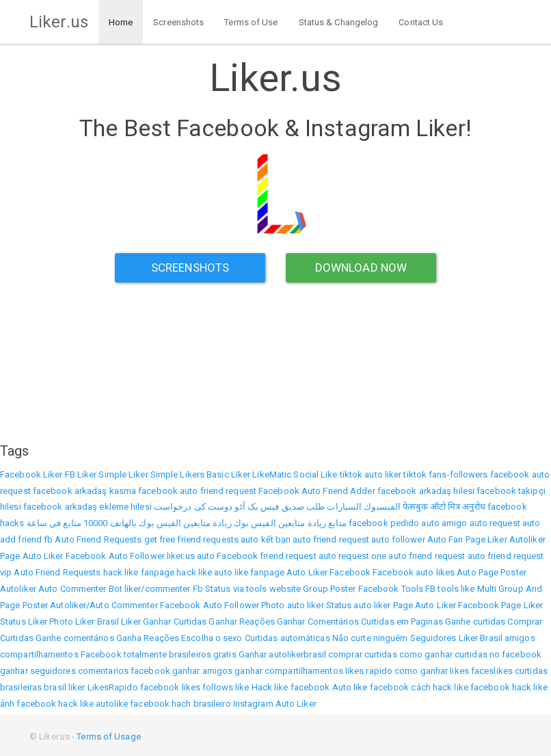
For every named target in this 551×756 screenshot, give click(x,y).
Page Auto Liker (32, 556)
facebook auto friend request (197, 491)
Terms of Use (251, 22)
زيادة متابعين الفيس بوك (280, 523)
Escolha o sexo (212, 638)
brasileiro (212, 704)
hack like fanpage (139, 572)
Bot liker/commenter (150, 589)
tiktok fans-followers (445, 474)
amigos (520, 638)
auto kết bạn (266, 539)
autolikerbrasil (297, 654)
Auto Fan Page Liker (467, 539)
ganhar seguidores (38, 671)
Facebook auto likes (414, 572)
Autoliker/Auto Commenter (104, 605)
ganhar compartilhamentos (288, 671)
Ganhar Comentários (318, 622)
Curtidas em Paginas (402, 622)
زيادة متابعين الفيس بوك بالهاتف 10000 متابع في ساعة (129, 523)
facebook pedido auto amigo (408, 523)
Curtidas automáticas (287, 638)
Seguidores (433, 638)
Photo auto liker (293, 605)
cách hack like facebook (460, 687)
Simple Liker (123, 474)
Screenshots (178, 22)
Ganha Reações (148, 638)
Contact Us (421, 22)
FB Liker (81, 474)
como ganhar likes (432, 671)
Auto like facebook (371, 687)
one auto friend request (418, 556)
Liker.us (59, 22)
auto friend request (331, 539)
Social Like (315, 474)
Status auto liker (359, 605)
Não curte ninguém (370, 638)
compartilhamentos (39, 654)
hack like (194, 572)
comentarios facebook (124, 671)
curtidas (531, 671)
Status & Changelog (339, 22)
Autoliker (527, 539)
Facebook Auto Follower (115, 556)
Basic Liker (228, 474)
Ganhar (253, 654)
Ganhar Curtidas (175, 622)
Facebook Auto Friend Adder (317, 491)
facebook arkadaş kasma (84, 491)
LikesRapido (113, 687)
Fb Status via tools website (247, 589)
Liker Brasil (481, 638)
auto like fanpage (249, 572)
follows (218, 687)
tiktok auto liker (371, 474)
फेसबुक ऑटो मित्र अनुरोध (444, 507)
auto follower (398, 539)
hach (181, 704)
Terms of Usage (108, 737)
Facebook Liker (31, 474)
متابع (337, 523)
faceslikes (492, 671)
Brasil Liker (119, 622)
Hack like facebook (291, 687)
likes (191, 687)
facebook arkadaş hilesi (426, 491)
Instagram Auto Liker (275, 704)
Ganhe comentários (75, 638)
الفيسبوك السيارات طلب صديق (341, 507)
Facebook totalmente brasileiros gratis (159, 654)
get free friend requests (191, 539)
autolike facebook (133, 704)
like (242, 687)
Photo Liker (72, 622)
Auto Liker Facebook (328, 572)
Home (121, 22)
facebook (160, 687)
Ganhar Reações (241, 622)
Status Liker (24, 622)
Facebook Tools (391, 589)
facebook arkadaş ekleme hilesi (88, 507)
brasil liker (64, 687)
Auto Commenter (72, 589)
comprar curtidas (363, 654)
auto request (495, 523)
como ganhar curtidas (443, 654)
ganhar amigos (202, 671)
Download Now (361, 268)
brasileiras (21, 687)
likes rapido (369, 671)
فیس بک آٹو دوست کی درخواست (217, 507)
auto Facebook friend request (257, 556)
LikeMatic (272, 474)
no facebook (515, 654)
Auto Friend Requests (98, 539)
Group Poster (329, 589)
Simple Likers (177, 474)
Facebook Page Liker (500, 605)
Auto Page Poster (492, 572)
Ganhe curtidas (475, 622)
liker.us (181, 556)
